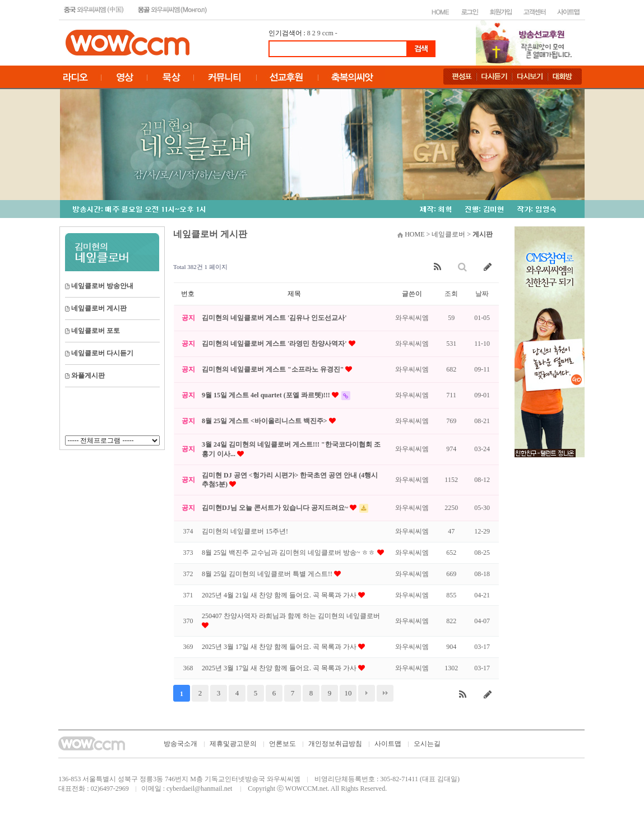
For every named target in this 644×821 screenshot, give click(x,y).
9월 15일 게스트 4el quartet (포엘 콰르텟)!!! (267, 395)
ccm (328, 33)
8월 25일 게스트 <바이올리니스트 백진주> (265, 421)
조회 (451, 294)
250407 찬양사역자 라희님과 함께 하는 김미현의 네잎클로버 (291, 616)
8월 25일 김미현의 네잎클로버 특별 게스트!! (268, 574)
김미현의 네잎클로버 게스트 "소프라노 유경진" (274, 369)
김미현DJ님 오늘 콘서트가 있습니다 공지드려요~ (276, 508)
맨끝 (385, 693)
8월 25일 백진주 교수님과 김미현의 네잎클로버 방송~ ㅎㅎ (289, 553)
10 (348, 693)
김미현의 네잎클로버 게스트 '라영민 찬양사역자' (275, 344)
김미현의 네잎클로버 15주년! (245, 531)
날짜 (482, 294)
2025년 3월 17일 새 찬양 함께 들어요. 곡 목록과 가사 (280, 647)
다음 (367, 693)
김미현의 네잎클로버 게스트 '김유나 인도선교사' (274, 318)
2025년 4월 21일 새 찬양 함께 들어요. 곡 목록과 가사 (280, 595)
